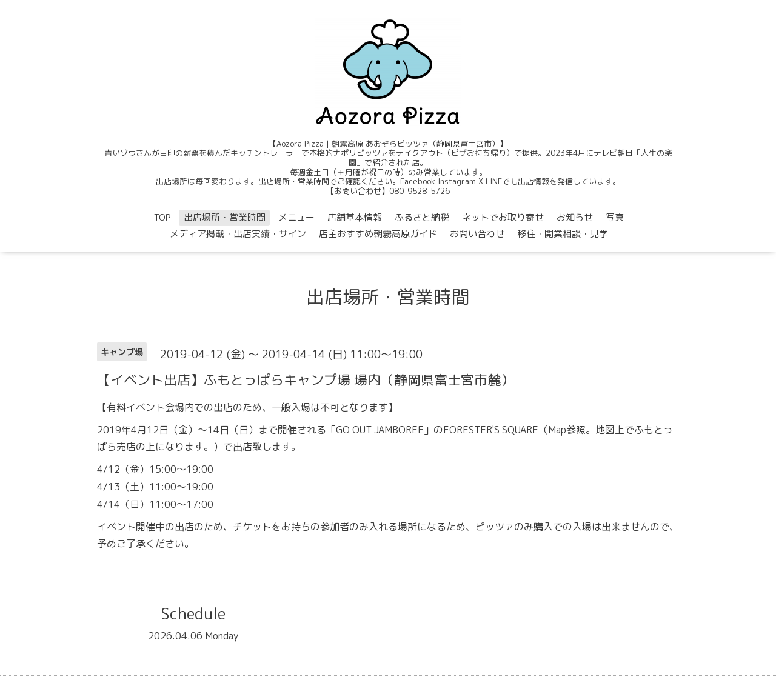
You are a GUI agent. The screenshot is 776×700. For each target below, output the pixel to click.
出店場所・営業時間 (225, 217)
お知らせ (575, 217)
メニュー (296, 217)
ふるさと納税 (422, 217)
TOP (162, 217)
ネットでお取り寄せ (503, 217)
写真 (615, 217)
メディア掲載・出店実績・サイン (238, 234)
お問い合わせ (477, 234)
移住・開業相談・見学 (563, 234)
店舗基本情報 (355, 217)
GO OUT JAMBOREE (380, 430)
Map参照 (567, 430)
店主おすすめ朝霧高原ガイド (378, 234)
